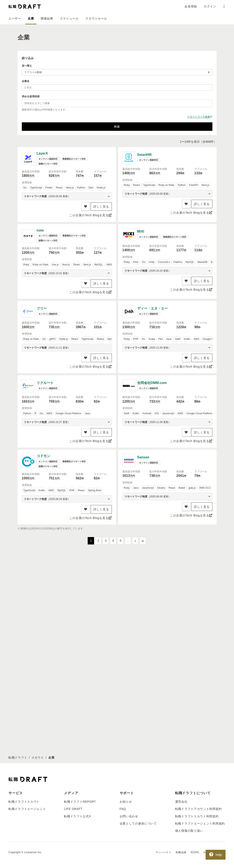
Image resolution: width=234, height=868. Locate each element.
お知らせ (126, 802)
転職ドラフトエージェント (27, 809)
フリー (42, 308)
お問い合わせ (129, 816)
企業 (31, 18)
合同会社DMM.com (152, 383)
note (40, 230)
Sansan (143, 457)
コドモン (43, 456)
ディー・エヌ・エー (152, 308)
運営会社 (181, 802)
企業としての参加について (138, 823)
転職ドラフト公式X (78, 816)
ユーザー (15, 18)
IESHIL (195, 852)
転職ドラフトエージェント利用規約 (200, 823)
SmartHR (144, 155)
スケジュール (69, 18)
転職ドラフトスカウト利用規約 (197, 816)
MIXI (141, 231)
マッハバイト (163, 852)
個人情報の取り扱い (189, 831)
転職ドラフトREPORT (80, 802)
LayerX (42, 153)
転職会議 (181, 852)
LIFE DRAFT (73, 809)
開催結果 (47, 18)
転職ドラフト (18, 758)
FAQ (123, 809)
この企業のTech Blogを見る (90, 215)
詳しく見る (101, 207)
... (128, 541)
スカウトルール (96, 18)
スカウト (38, 758)
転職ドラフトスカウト (24, 802)
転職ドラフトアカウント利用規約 (199, 809)
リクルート (45, 383)
